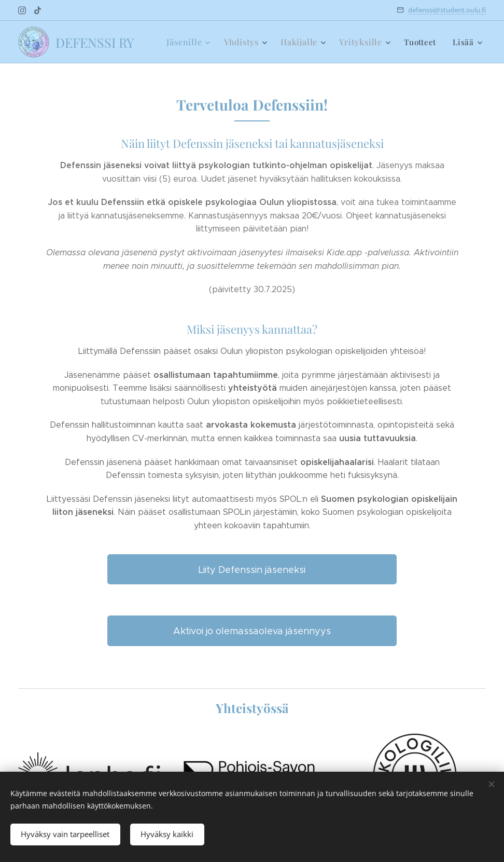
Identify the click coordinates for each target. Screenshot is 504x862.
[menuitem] (196, 42)
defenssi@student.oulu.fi (447, 10)
